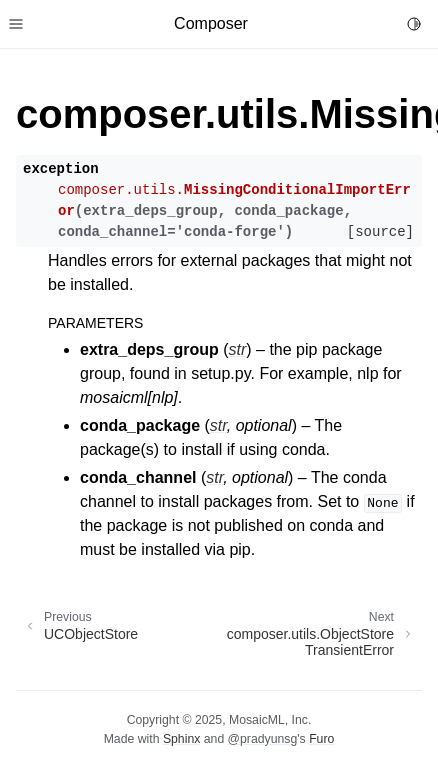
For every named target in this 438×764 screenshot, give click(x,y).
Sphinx (181, 739)
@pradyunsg (263, 739)
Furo (321, 739)
